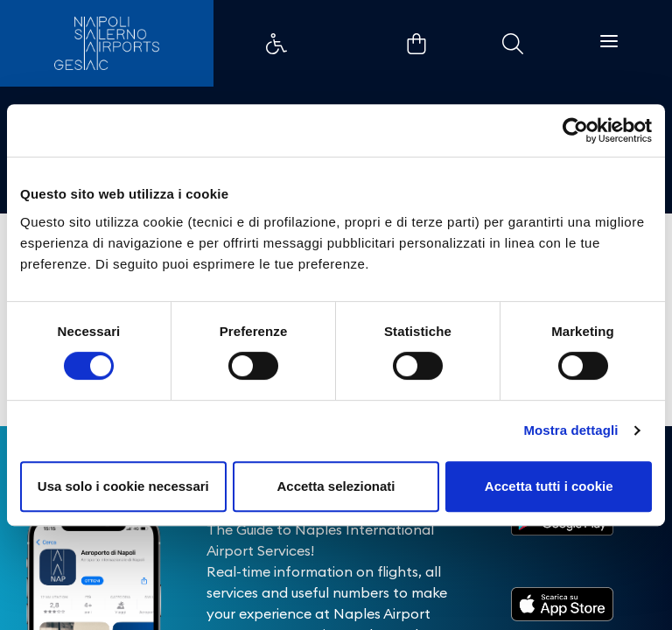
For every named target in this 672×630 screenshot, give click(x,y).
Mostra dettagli (570, 430)
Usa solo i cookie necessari (123, 486)
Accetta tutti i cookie (549, 486)
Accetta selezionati (336, 486)
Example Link (276, 44)
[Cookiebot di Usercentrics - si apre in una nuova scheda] (575, 130)
